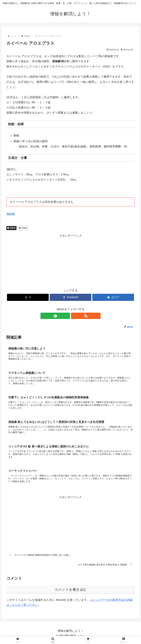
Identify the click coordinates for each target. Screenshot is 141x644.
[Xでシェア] (28, 297)
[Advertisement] (70, 260)
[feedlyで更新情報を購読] (67, 316)
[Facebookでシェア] (71, 297)
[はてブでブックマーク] (113, 297)
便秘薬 (11, 214)
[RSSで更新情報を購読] (74, 316)
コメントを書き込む (71, 593)
